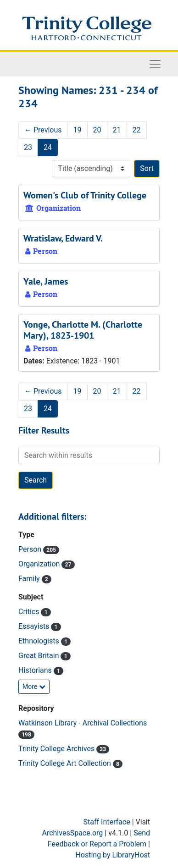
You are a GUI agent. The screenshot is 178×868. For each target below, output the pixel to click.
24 (48, 147)
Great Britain (39, 656)
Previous (43, 130)
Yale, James (46, 281)
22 (137, 130)
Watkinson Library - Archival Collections (83, 723)
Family (30, 579)
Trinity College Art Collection (66, 763)
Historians (36, 670)
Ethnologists (40, 641)
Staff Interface (107, 822)
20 (97, 130)
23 (28, 147)
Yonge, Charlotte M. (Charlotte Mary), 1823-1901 (83, 330)
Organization (40, 564)
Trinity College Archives (57, 749)
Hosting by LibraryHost (113, 855)
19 (78, 130)
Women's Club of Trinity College (85, 195)
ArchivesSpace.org (72, 833)
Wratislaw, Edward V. (63, 238)
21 (117, 130)
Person (31, 549)
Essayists (35, 626)
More (34, 687)
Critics (30, 612)
